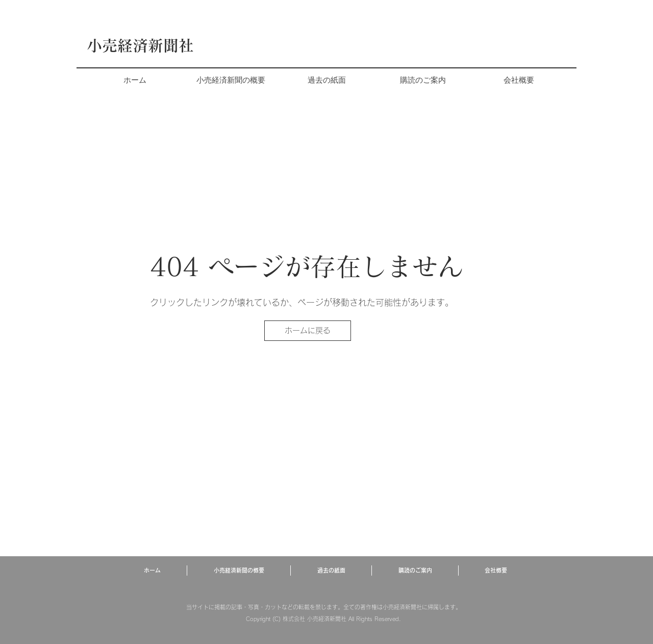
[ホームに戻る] (308, 331)
